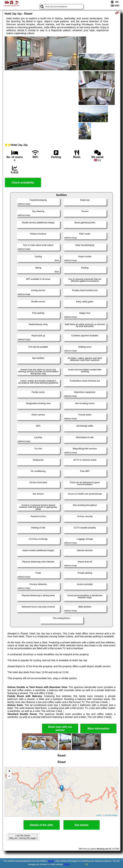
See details (82, 825)
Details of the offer (41, 825)
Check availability (23, 183)
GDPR (67, 864)
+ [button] (9, 772)
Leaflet (98, 815)
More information (98, 729)
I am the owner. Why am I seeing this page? (23, 837)
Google (51, 861)
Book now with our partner (60, 728)
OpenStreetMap (111, 815)
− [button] (9, 777)
